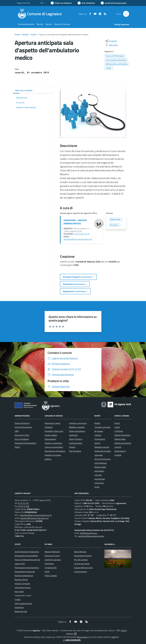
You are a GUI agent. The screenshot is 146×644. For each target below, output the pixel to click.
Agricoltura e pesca (52, 423)
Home (17, 34)
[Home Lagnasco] (41, 14)
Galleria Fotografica (122, 435)
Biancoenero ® (83, 637)
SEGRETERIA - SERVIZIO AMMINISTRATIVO (75, 222)
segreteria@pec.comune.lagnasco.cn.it (36, 515)
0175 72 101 (23, 503)
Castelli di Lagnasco (53, 560)
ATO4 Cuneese (51, 576)
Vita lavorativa (75, 451)
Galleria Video (120, 439)
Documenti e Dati (22, 435)
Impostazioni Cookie (23, 595)
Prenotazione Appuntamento (27, 568)
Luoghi (117, 427)
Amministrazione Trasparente (27, 552)
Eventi (117, 423)
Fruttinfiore (49, 564)
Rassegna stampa (102, 447)
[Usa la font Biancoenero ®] (61, 3)
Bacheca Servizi (21, 580)
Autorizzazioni (50, 439)
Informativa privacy (23, 587)
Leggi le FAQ (20, 564)
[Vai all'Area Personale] (113, 3)
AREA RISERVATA (72, 640)
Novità (25, 34)
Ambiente (49, 427)
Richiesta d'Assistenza (24, 576)
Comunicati (99, 483)
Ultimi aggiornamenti (23, 603)
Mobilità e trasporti (77, 427)
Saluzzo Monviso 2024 (83, 568)
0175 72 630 (24, 506)
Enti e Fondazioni (22, 439)
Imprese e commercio (78, 423)
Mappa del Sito (21, 611)
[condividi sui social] (111, 41)
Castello (98, 435)
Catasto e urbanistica (53, 443)
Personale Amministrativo (25, 443)
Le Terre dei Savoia (82, 564)
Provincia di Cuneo (52, 556)
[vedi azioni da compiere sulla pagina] (111, 45)
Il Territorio (119, 431)
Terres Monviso (80, 552)
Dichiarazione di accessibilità (26, 556)
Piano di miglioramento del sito (27, 560)
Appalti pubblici (51, 435)
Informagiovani (101, 463)
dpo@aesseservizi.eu (89, 533)
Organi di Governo (22, 423)
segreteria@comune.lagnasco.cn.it (78, 239)
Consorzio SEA (51, 568)
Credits (18, 599)
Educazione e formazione (55, 451)
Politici (17, 447)
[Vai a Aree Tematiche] (86, 3)
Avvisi (34, 34)
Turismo (72, 447)
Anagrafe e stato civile (54, 431)
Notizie (97, 423)
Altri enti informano (103, 459)
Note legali (19, 591)
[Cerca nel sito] (126, 14)
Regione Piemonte (52, 552)
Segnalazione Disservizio (25, 572)
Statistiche (19, 607)
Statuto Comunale (22, 583)
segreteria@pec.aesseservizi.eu (91, 536)
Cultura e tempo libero (54, 447)
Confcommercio (80, 572)
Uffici (17, 431)
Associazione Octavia (83, 556)
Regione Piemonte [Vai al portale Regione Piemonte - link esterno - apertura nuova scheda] (24, 3)
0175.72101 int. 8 (81, 234)
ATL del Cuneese (81, 560)
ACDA (47, 572)
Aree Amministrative (23, 427)
